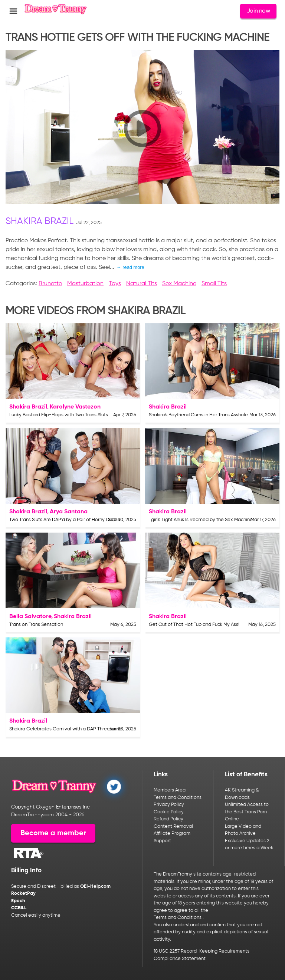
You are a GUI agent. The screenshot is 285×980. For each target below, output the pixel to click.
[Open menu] (13, 11)
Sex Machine (179, 284)
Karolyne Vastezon (75, 407)
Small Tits (214, 284)
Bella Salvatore (30, 617)
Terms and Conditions (178, 798)
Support (162, 841)
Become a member (53, 833)
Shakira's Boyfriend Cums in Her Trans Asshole (198, 415)
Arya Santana (69, 512)
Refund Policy (168, 819)
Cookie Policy (169, 812)
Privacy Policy (169, 805)
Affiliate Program (172, 834)
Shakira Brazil (40, 222)
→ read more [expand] (130, 267)
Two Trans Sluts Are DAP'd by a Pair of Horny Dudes (65, 520)
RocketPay (23, 894)
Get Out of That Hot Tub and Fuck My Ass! (194, 625)
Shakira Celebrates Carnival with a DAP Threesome (66, 729)
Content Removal (173, 826)
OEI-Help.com (95, 886)
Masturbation (85, 284)
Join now (258, 11)
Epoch (18, 901)
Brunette (50, 284)
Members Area (170, 790)
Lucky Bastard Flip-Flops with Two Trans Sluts (59, 415)
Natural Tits (142, 284)
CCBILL (19, 908)
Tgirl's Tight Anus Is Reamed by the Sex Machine (201, 520)
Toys (115, 284)
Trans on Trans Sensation (36, 625)
